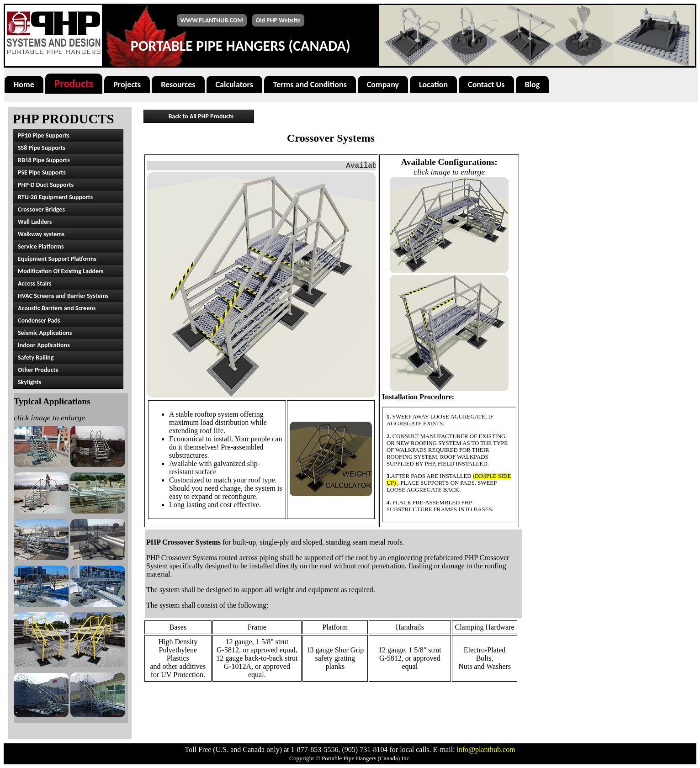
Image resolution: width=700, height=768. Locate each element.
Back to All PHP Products (201, 116)
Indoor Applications (44, 345)
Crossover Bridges (41, 209)
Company (383, 85)
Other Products (38, 370)
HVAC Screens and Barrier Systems (63, 296)
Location (433, 85)
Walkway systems (41, 234)
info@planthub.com (486, 749)
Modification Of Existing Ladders (61, 271)
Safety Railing (36, 358)
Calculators (234, 85)
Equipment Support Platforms (57, 259)
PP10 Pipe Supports (44, 135)
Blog (533, 85)
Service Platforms (41, 246)
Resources (178, 85)
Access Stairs (35, 283)
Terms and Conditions (310, 85)
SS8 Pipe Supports (42, 148)
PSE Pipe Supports (42, 172)
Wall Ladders (35, 222)
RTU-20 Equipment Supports (55, 197)
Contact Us (486, 85)
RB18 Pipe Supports (44, 160)
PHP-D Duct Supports (46, 185)
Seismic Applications (45, 333)
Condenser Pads (39, 320)
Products (74, 84)
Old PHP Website (278, 20)
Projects (127, 85)
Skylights (29, 382)
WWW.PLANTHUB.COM (212, 20)
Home (24, 85)
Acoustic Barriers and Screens (57, 308)
